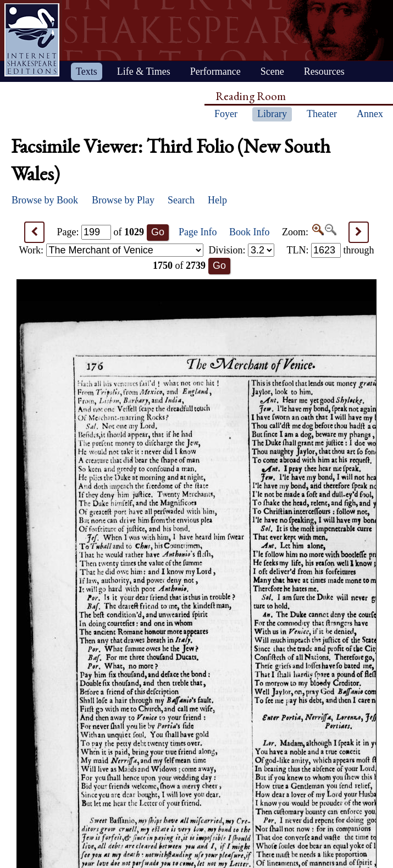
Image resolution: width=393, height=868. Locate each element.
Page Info (198, 232)
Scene (272, 71)
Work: (111, 250)
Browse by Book (45, 200)
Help (217, 200)
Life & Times (144, 71)
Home (32, 40)
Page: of (101, 232)
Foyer (226, 114)
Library (272, 114)
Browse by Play (123, 200)
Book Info (250, 232)
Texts (87, 71)
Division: (241, 250)
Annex (370, 114)
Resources (324, 71)
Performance (215, 71)
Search (181, 200)
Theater (322, 114)
